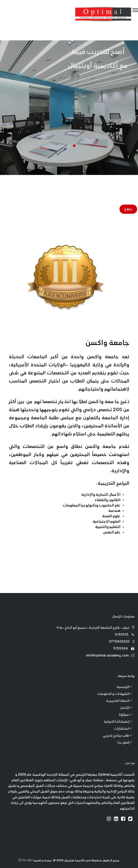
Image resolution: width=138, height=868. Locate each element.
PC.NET (28, 861)
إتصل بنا (126, 743)
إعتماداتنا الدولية (119, 722)
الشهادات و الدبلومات (116, 694)
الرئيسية (126, 687)
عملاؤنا (127, 715)
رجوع (128, 209)
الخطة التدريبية (120, 701)
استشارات (124, 729)
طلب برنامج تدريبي (119, 736)
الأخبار (128, 708)
